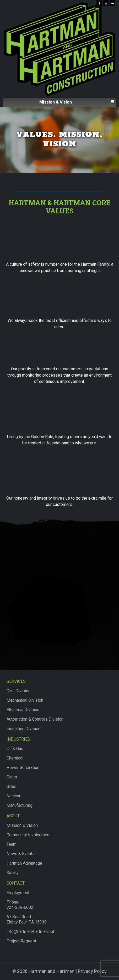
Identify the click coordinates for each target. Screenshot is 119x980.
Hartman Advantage (24, 863)
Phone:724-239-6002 (20, 905)
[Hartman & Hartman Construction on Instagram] (106, 3)
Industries (18, 739)
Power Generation (23, 768)
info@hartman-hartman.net (30, 932)
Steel (11, 786)
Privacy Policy (92, 971)
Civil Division (18, 691)
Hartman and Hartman (51, 971)
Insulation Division (23, 729)
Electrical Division (23, 710)
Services (16, 681)
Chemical (15, 758)
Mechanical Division (25, 700)
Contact (16, 883)
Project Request (21, 941)
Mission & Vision (22, 825)
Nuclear (13, 796)
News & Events (21, 854)
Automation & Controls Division (35, 719)
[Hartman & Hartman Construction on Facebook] (99, 3)
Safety (13, 873)
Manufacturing (20, 805)
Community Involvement (29, 835)
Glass (12, 777)
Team (12, 844)
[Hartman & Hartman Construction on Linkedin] (112, 3)
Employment (18, 893)
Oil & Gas (15, 749)
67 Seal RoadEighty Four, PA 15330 (27, 919)
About (13, 816)
